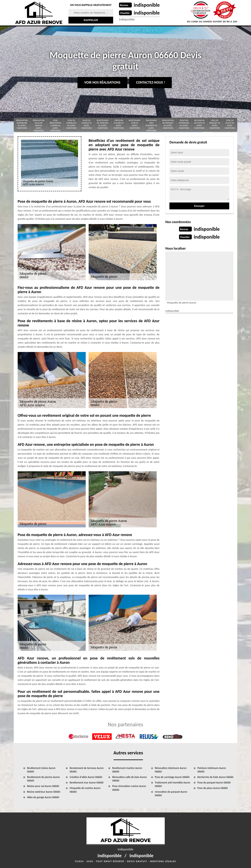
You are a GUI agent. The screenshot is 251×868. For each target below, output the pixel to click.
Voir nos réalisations (102, 82)
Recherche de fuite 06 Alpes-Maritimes (199, 124)
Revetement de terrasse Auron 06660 (87, 770)
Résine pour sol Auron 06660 (43, 786)
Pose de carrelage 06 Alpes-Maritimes (71, 124)
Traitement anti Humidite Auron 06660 (173, 784)
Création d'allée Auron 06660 (86, 777)
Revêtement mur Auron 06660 (86, 783)
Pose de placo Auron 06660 (213, 788)
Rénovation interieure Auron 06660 (171, 770)
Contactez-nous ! (151, 82)
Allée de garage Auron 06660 (43, 797)
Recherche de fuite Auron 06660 (215, 777)
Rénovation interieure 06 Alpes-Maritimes (22, 124)
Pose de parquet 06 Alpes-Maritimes (215, 124)
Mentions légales (163, 861)
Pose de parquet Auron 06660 (214, 783)
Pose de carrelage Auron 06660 (172, 777)
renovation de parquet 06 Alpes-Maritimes (168, 124)
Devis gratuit (137, 861)
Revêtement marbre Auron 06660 (127, 770)
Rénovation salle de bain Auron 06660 (129, 779)
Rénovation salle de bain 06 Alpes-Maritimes (39, 125)
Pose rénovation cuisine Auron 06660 (129, 788)
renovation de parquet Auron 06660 (171, 794)
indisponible (147, 5)
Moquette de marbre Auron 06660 (85, 790)
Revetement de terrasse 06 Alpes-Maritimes (103, 124)
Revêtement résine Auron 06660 (41, 770)
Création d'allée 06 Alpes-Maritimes (119, 124)
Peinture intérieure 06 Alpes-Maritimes (184, 124)
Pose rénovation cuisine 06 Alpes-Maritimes (55, 125)
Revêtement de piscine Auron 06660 (43, 779)
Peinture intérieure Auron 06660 (212, 770)
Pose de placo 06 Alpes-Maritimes (230, 124)
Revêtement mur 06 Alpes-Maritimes (135, 124)
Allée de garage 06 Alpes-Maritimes (86, 124)
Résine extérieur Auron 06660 (44, 792)
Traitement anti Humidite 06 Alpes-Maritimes (151, 125)
